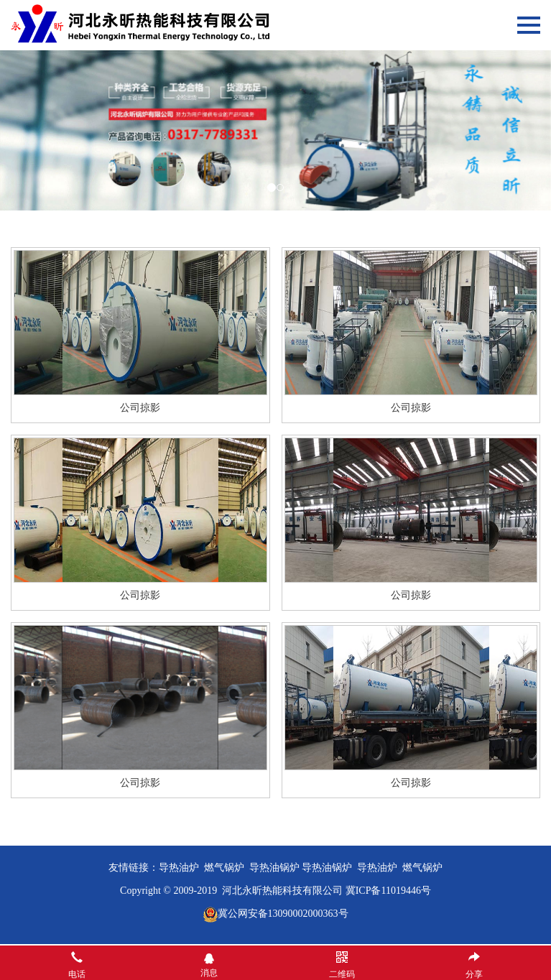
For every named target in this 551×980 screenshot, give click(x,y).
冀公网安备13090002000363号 (283, 914)
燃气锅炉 (422, 868)
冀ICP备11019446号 (388, 891)
